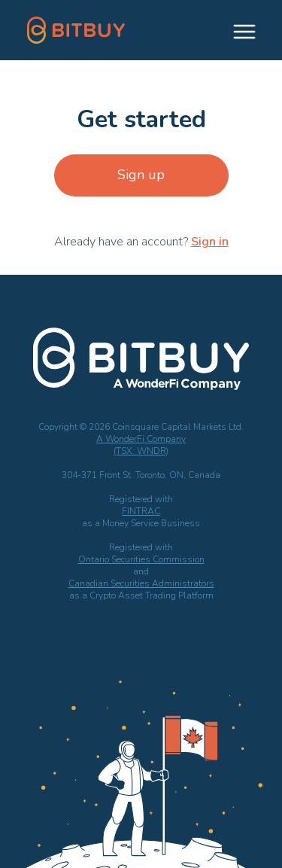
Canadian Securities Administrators (141, 583)
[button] (238, 30)
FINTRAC (141, 511)
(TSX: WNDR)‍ (141, 451)
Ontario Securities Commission (141, 559)
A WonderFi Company (141, 439)
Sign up (141, 175)
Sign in (210, 242)
